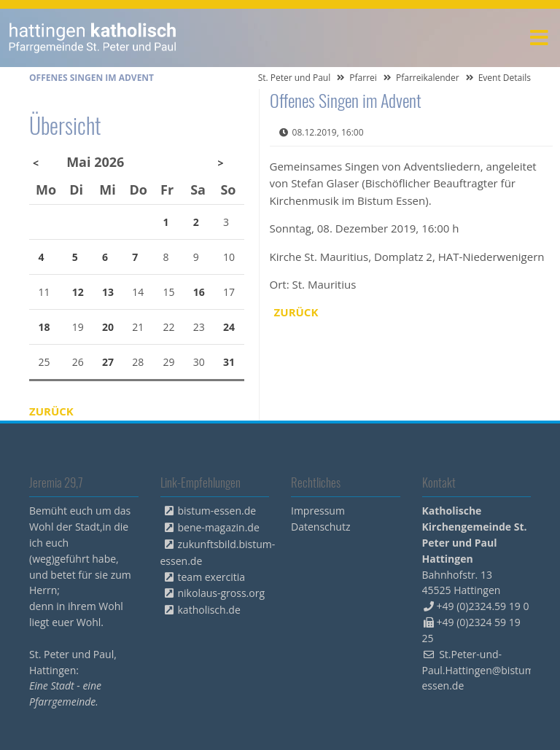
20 (108, 327)
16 (199, 292)
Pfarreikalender (428, 78)
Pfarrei (363, 78)
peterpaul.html (93, 38)
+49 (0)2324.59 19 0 (483, 606)
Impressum (318, 511)
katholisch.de (209, 610)
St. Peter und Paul (295, 78)
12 (78, 292)
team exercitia (212, 577)
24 (229, 327)
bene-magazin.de (219, 527)
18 (44, 327)
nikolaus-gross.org (222, 593)
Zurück (296, 312)
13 (108, 292)
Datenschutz (320, 527)
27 (108, 362)
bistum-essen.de (217, 511)
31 (229, 362)
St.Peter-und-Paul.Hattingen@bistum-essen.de (480, 670)
